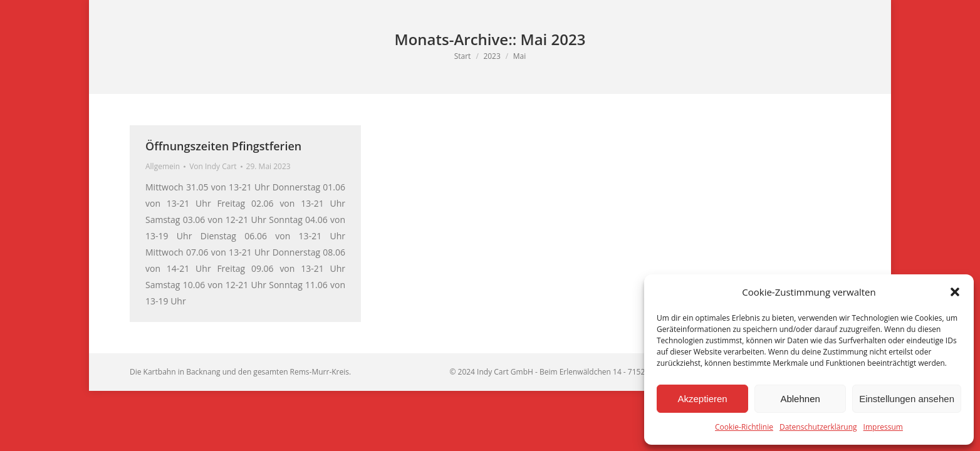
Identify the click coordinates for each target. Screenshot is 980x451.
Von (213, 166)
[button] (955, 292)
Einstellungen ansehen (907, 399)
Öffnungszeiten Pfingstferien (223, 146)
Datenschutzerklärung (818, 427)
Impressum (883, 427)
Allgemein (163, 166)
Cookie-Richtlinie (744, 427)
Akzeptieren (702, 399)
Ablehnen (800, 399)
